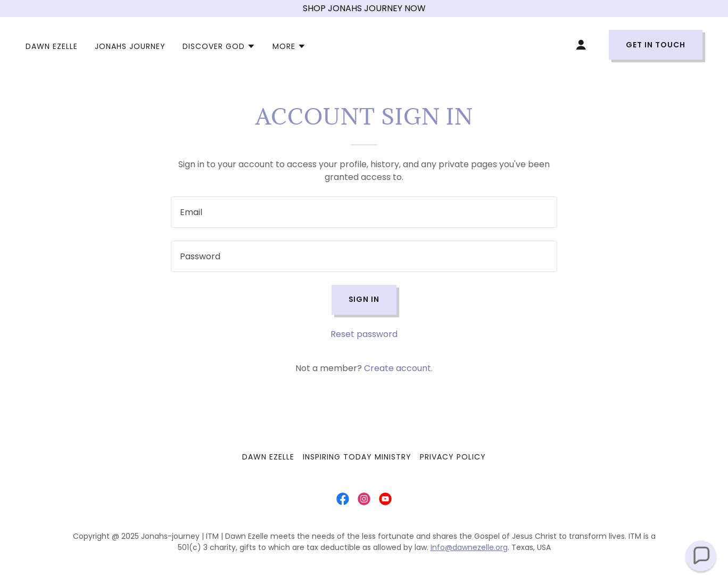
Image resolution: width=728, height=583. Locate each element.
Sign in (364, 299)
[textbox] (364, 212)
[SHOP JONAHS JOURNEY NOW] (364, 9)
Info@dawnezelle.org (469, 547)
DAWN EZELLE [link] (52, 46)
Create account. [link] (398, 368)
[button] (219, 46)
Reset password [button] (364, 334)
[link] (343, 499)
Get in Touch (656, 45)
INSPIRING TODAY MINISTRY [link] (357, 457)
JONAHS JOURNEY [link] (130, 46)
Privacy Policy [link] (453, 457)
